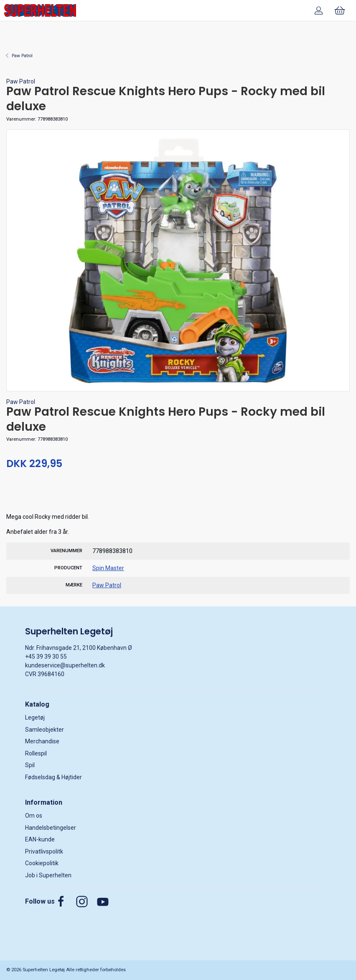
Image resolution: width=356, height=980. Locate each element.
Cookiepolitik (42, 863)
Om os (34, 816)
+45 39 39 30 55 (46, 657)
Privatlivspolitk (44, 851)
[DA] (40, 10)
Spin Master (108, 568)
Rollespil (36, 753)
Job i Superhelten (48, 875)
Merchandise (42, 741)
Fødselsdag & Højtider (53, 777)
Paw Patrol (22, 56)
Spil (30, 765)
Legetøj (35, 717)
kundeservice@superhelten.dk (65, 665)
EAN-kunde (40, 839)
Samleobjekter (44, 730)
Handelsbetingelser (51, 828)
